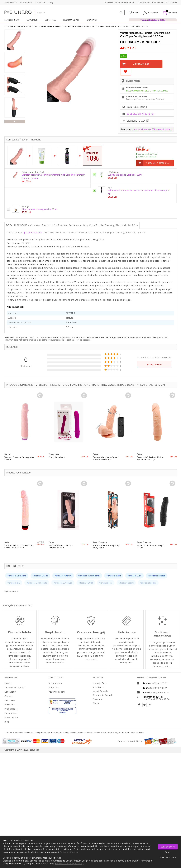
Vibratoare (33, 26)
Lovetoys (20, 26)
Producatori (11, 709)
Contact (92, 20)
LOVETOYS (32, 20)
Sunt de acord (168, 847)
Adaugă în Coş (141, 64)
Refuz (168, 852)
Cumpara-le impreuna (157, 163)
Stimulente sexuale (103, 695)
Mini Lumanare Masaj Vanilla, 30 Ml (40, 209)
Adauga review (154, 365)
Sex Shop (9, 26)
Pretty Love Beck (57, 457)
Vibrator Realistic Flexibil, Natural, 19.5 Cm (61, 547)
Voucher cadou (57, 692)
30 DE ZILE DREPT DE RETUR (140, 114)
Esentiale (50, 20)
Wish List (54, 688)
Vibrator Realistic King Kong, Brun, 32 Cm (106, 547)
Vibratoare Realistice (52, 26)
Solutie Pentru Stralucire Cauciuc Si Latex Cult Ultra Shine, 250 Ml (139, 192)
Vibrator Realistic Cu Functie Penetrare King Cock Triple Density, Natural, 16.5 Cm (107, 26)
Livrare (8, 683)
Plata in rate (11, 713)
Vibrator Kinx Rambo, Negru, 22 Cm (151, 547)
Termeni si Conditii (15, 688)
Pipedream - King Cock (140, 42)
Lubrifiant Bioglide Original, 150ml (125, 175)
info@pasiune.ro (160, 693)
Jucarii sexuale (33, 233)
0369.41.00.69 (114, 2)
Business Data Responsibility (69, 863)
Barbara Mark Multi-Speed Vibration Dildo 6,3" (106, 458)
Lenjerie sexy (100, 683)
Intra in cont (55, 683)
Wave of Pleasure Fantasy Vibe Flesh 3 (19, 458)
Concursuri (10, 692)
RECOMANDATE (72, 20)
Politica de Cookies (69, 852)
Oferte (96, 703)
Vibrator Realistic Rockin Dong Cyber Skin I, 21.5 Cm (19, 547)
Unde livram (11, 718)
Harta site (10, 705)
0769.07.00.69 (128, 2)
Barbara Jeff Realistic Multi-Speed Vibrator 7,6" (150, 458)
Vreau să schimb (168, 857)
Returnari (10, 700)
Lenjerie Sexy (12, 20)
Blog (7, 722)
